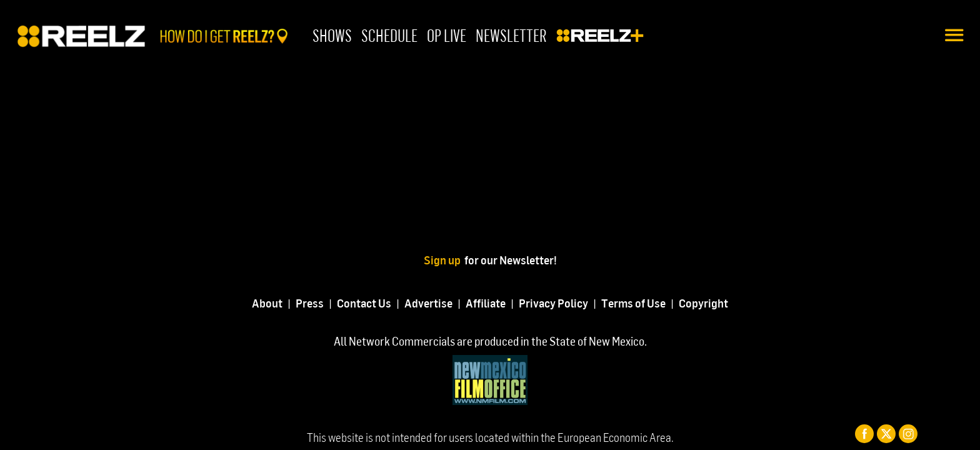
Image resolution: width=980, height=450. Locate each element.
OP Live (447, 35)
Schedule (389, 35)
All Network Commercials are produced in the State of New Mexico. (490, 341)
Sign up (444, 260)
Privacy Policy (553, 303)
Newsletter (511, 35)
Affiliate (486, 303)
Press (310, 303)
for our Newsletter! (511, 260)
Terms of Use (633, 303)
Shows (332, 35)
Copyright (703, 303)
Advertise (428, 303)
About (267, 303)
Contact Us (364, 303)
